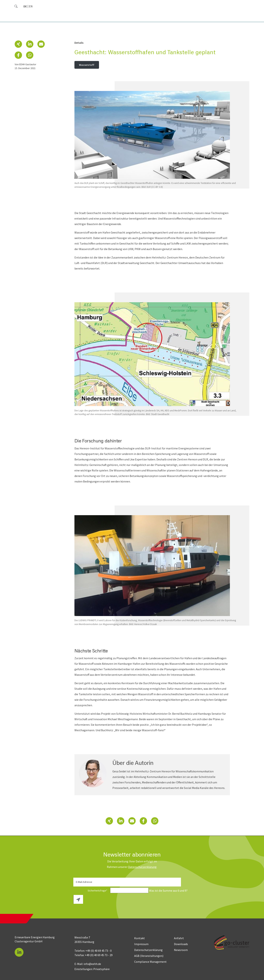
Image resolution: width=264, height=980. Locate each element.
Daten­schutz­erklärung (142, 867)
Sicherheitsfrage (91, 891)
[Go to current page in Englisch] (31, 6)
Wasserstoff (87, 65)
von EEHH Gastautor (25, 64)
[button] (18, 44)
